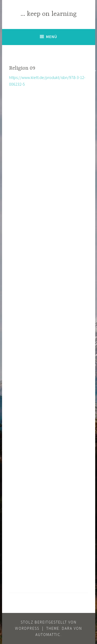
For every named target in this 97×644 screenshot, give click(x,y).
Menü (52, 37)
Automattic (48, 635)
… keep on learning (48, 14)
